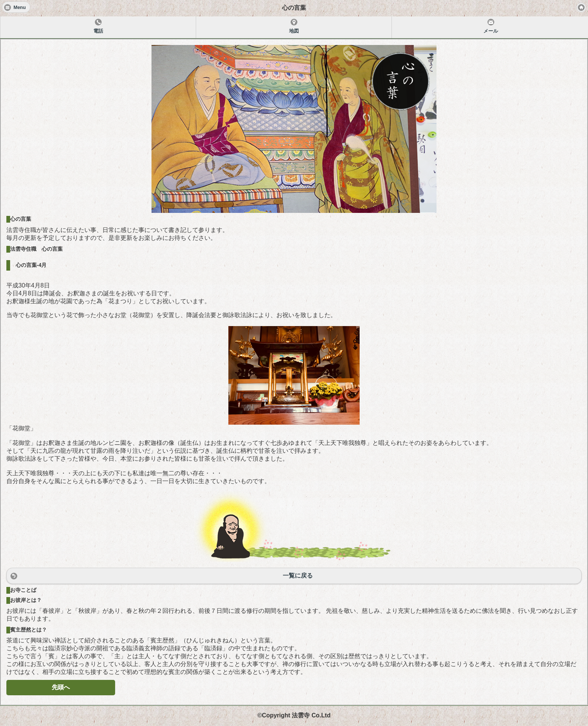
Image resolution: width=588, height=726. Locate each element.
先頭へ (61, 687)
